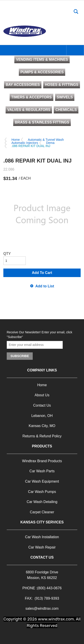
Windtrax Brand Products (42, 461)
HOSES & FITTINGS (61, 85)
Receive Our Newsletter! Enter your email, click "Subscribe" (40, 335)
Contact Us (42, 405)
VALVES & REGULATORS (29, 110)
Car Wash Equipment (42, 481)
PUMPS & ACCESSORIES (42, 72)
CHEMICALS (66, 110)
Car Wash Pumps (42, 492)
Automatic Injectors (25, 143)
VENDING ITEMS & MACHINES (42, 60)
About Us (42, 395)
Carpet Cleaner (42, 512)
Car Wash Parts (42, 471)
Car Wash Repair (42, 547)
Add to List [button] (45, 286)
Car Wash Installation (42, 537)
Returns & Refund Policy (42, 436)
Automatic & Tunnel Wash (46, 140)
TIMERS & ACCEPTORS (31, 97)
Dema (50, 143)
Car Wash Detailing (42, 502)
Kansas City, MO (42, 426)
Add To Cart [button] (42, 273)
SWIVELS (65, 97)
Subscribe (20, 356)
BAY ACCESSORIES (23, 85)
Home (16, 140)
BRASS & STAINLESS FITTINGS (42, 122)
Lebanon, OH (42, 416)
